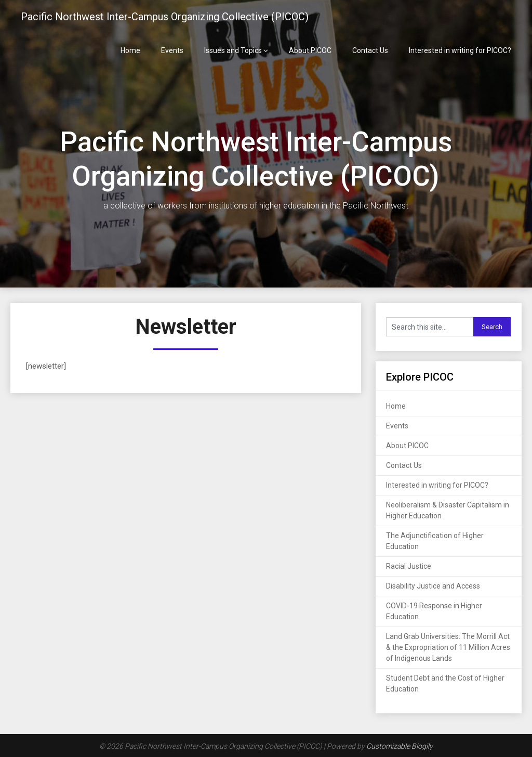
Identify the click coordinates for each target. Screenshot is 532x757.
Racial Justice (409, 566)
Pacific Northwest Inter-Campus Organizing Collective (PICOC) (165, 17)
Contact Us (370, 50)
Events (172, 50)
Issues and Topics (233, 50)
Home (130, 50)
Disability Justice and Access (433, 586)
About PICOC (310, 50)
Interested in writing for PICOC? (460, 50)
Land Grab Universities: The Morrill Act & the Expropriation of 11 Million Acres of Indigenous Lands (448, 647)
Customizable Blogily (400, 746)
